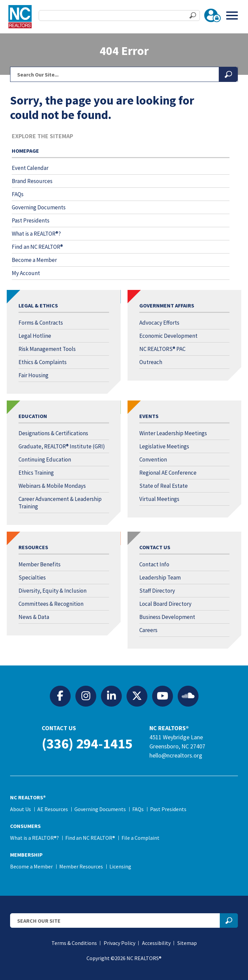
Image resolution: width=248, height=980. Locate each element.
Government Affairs (167, 305)
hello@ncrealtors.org (176, 755)
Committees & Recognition (51, 604)
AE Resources (53, 809)
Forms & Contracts (41, 323)
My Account (26, 273)
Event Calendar (30, 168)
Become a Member (34, 260)
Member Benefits (40, 564)
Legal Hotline (35, 336)
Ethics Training (36, 473)
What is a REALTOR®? (36, 234)
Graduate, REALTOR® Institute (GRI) (62, 446)
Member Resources (81, 866)
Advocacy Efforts (159, 323)
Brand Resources (32, 181)
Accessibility (156, 943)
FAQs (18, 194)
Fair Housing (33, 375)
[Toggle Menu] (232, 15)
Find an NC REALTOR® (37, 247)
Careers (148, 630)
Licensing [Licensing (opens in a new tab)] (120, 866)
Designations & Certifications (53, 433)
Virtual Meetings (159, 499)
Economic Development (168, 336)
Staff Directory (157, 591)
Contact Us (155, 547)
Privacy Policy (119, 943)
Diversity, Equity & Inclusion (52, 591)
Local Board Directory (165, 604)
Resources (33, 547)
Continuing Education (45, 459)
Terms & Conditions (74, 943)
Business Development (167, 617)
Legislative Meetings (164, 446)
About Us (21, 809)
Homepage (25, 151)
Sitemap (187, 943)
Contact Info (154, 564)
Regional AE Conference (168, 473)
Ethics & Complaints (43, 362)
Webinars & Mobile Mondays (52, 486)
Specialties (32, 577)
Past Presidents (31, 220)
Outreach (151, 362)
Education (33, 416)
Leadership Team (160, 577)
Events (149, 416)
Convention (153, 459)
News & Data (34, 617)
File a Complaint (140, 838)
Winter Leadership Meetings (173, 433)
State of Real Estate (164, 486)
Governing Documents (39, 207)
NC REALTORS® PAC (162, 349)
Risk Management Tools (47, 349)
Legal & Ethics (38, 305)
